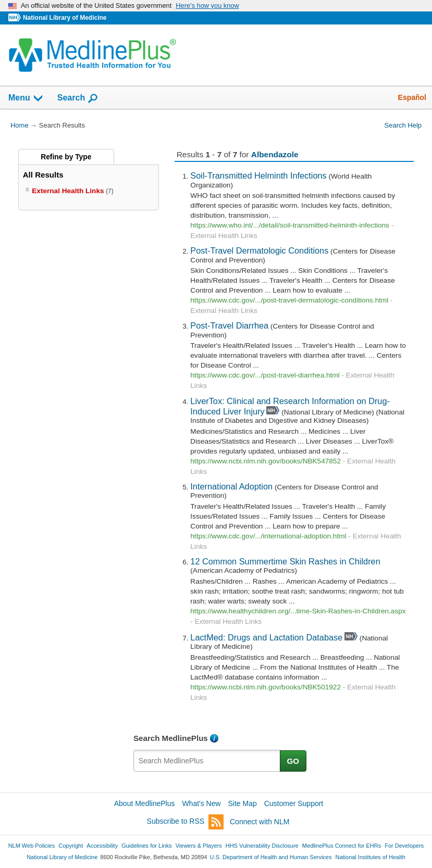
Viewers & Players (199, 846)
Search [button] (78, 98)
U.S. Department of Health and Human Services (271, 857)
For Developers (404, 846)
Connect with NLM (260, 822)
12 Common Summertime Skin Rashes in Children (285, 561)
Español (412, 97)
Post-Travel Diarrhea (229, 325)
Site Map (243, 803)
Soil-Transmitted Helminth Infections (258, 175)
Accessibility (102, 846)
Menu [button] (26, 98)
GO (293, 761)
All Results (43, 175)
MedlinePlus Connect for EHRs (342, 846)
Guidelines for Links (146, 846)
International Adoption (231, 486)
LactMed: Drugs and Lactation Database (266, 637)
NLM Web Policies (32, 846)
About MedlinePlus (145, 803)
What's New (201, 803)
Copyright (71, 846)
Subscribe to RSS (186, 822)
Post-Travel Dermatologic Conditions (259, 250)
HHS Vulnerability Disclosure (262, 846)
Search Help (403, 125)
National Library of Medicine (65, 18)
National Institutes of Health (371, 857)
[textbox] (207, 761)
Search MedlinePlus (171, 738)
